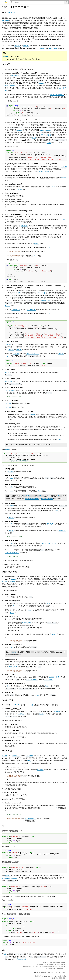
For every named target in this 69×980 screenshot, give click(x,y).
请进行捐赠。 (62, 972)
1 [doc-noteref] (45, 81)
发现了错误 (62, 976)
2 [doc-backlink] (6, 954)
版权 (45, 962)
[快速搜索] (37, 2)
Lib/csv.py (11, 13)
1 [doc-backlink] (4, 954)
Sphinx (57, 978)
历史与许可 (60, 968)
